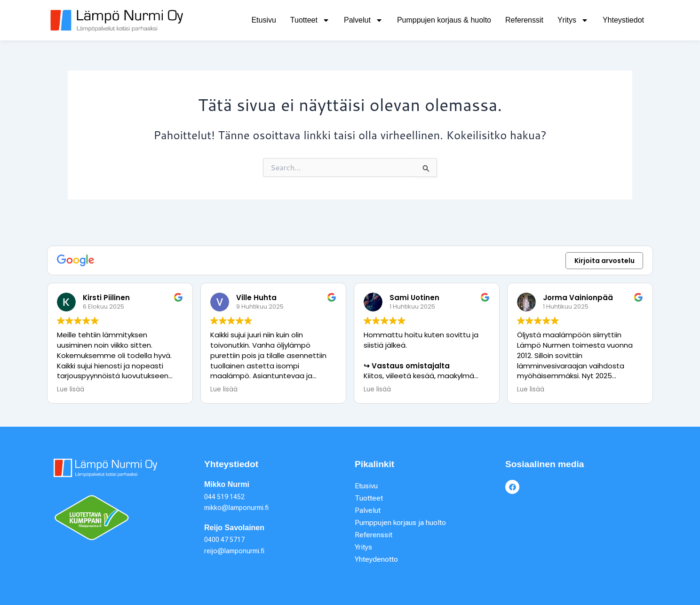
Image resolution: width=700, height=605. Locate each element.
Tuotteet (310, 20)
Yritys (573, 20)
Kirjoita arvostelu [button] (605, 260)
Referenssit (524, 20)
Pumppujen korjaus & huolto (444, 20)
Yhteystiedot (623, 20)
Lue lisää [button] (71, 389)
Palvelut (363, 20)
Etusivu (263, 20)
